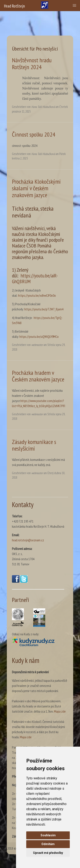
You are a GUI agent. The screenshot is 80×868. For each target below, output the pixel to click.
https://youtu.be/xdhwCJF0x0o (37, 295)
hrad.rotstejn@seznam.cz (28, 540)
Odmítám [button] (48, 844)
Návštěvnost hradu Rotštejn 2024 (32, 63)
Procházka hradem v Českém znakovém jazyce (38, 376)
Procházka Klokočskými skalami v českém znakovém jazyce (36, 188)
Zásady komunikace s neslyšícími (34, 445)
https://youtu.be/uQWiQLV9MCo (39, 336)
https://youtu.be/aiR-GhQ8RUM (35, 278)
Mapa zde (60, 711)
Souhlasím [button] (48, 835)
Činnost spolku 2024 (34, 134)
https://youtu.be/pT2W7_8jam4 (44, 309)
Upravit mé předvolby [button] (48, 853)
